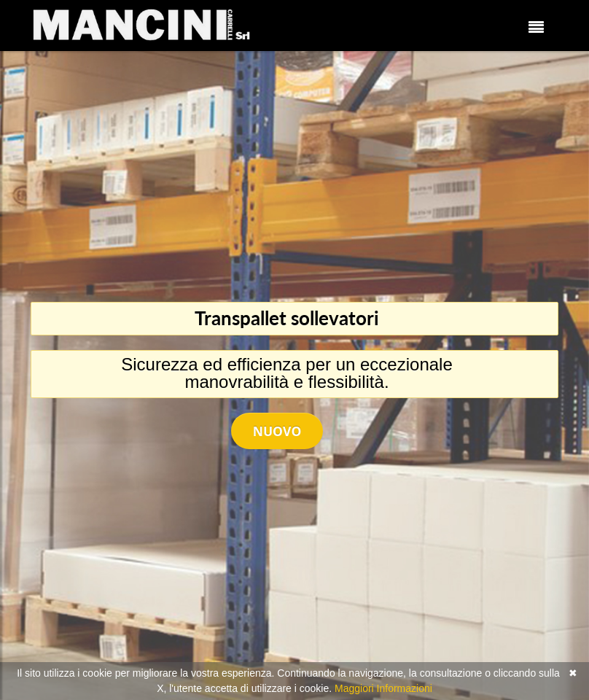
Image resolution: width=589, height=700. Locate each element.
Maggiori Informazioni (383, 688)
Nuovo (277, 431)
